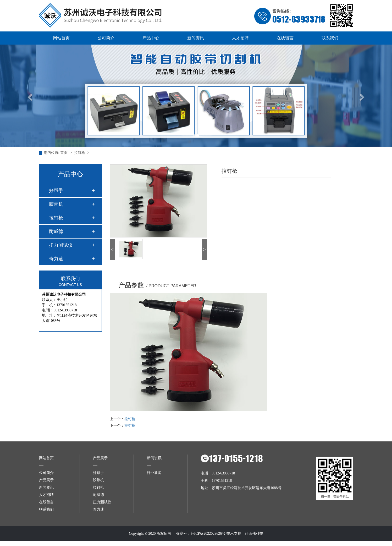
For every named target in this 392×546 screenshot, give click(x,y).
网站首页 (61, 38)
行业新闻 (154, 473)
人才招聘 (240, 38)
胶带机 (56, 204)
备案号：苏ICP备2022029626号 (201, 534)
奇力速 (56, 259)
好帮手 (56, 191)
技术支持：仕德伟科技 (245, 534)
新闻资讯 (196, 38)
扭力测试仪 (61, 245)
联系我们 (330, 38)
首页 (64, 153)
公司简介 (106, 38)
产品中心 (151, 38)
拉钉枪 (80, 153)
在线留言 (285, 38)
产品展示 (46, 480)
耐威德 (56, 231)
